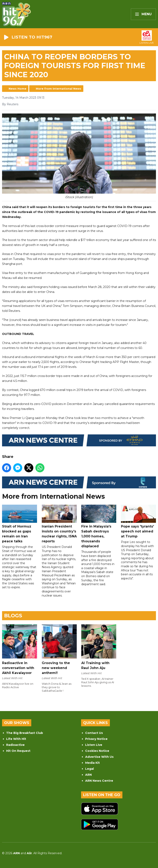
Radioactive (15, 745)
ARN (88, 775)
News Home (17, 89)
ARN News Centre (99, 781)
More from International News (59, 89)
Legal (89, 769)
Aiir (29, 853)
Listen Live (94, 745)
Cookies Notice (97, 751)
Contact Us (94, 733)
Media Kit (92, 763)
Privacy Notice (96, 739)
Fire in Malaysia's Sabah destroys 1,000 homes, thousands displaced (99, 526)
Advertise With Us (99, 757)
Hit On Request (18, 751)
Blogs (13, 616)
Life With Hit (16, 739)
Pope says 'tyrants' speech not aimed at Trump (138, 522)
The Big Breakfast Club (25, 733)
